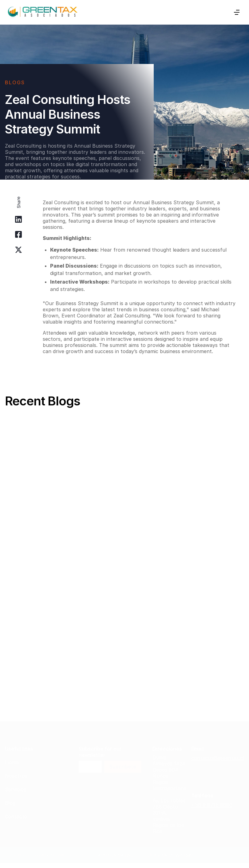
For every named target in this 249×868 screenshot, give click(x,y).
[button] (237, 12)
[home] (43, 12)
